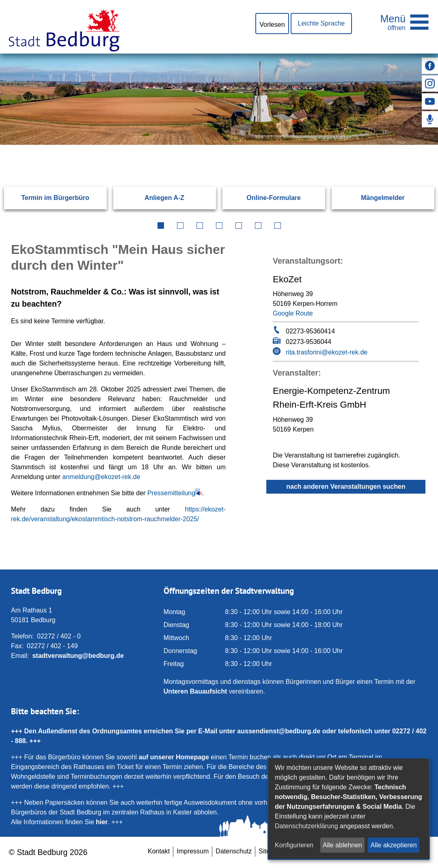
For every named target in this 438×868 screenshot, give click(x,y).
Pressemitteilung (171, 493)
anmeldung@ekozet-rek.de (101, 477)
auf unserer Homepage (174, 757)
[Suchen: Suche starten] (406, 144)
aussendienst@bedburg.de (279, 731)
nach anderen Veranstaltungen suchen (346, 487)
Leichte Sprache (321, 23)
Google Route (293, 313)
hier (102, 822)
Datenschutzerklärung (306, 826)
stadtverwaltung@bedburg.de (78, 656)
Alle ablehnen (342, 845)
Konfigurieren (294, 845)
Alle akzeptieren (394, 845)
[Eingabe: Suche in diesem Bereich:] (209, 144)
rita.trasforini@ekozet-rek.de (327, 352)
